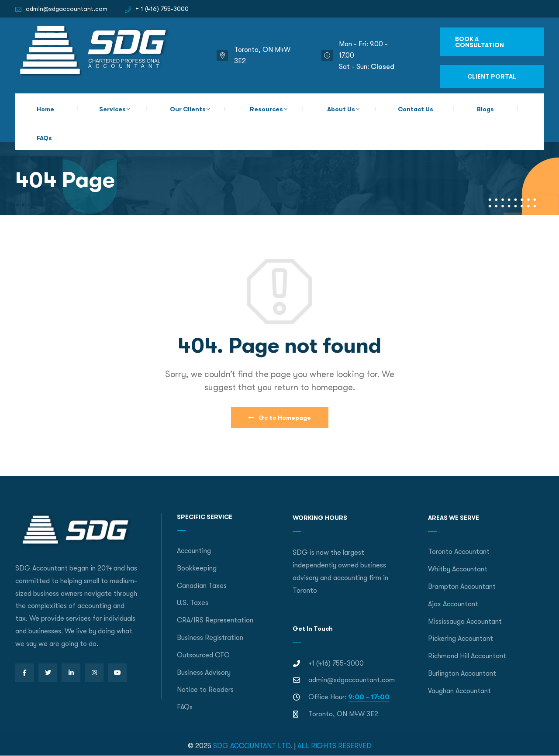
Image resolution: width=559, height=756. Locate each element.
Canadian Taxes (202, 586)
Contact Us (416, 109)
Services (112, 109)
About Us (341, 109)
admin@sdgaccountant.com (67, 9)
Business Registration (210, 638)
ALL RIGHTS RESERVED (335, 746)
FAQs (44, 138)
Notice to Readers (205, 690)
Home (45, 109)
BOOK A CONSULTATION (480, 42)
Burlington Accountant (462, 674)
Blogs (485, 109)
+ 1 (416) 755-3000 (162, 9)
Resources (266, 109)
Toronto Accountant (459, 552)
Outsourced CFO (203, 655)
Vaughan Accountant (459, 691)
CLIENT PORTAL (492, 76)
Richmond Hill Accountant (467, 656)
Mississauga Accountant (465, 622)
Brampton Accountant (462, 587)
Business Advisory (204, 673)
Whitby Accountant (458, 569)
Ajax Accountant (453, 604)
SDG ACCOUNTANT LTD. (253, 746)
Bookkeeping (197, 568)
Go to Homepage (280, 418)
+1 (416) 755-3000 (336, 663)
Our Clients (188, 109)
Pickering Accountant (461, 639)
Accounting (194, 551)
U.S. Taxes (193, 603)
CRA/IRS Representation (215, 620)
